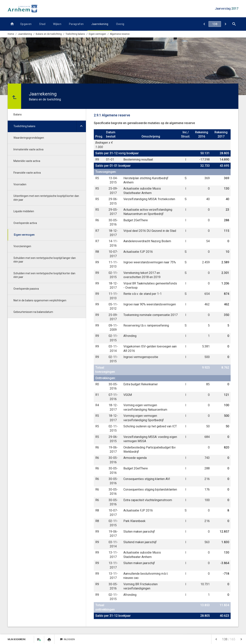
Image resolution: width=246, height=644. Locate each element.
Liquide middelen (24, 211)
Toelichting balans (75, 34)
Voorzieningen (22, 246)
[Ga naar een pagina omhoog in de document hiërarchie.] (14, 96)
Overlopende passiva (26, 289)
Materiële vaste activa (27, 161)
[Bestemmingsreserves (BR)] (225, 24)
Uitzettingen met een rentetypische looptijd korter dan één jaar (46, 198)
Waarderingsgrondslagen (29, 138)
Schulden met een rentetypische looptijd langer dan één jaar (45, 260)
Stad (42, 24)
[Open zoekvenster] (234, 24)
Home (11, 34)
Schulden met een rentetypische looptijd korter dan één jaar (44, 275)
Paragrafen (76, 24)
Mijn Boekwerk (17, 639)
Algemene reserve (120, 34)
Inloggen (67, 639)
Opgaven (26, 24)
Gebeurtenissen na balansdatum (33, 312)
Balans (18, 114)
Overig (120, 24)
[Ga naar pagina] (215, 24)
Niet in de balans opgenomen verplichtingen (40, 300)
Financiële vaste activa (27, 173)
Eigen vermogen (97, 34)
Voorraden (20, 184)
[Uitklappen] (81, 126)
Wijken (57, 24)
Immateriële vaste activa (28, 149)
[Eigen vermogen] (204, 24)
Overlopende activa (25, 223)
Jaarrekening (100, 24)
